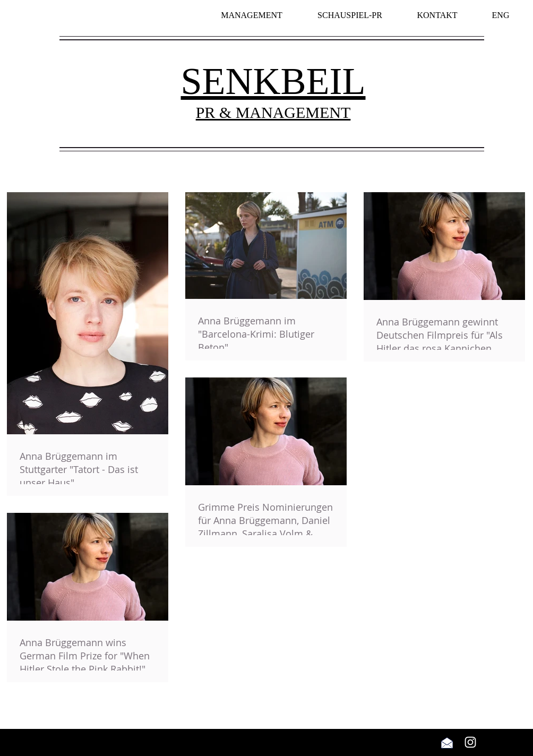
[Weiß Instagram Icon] (470, 742)
